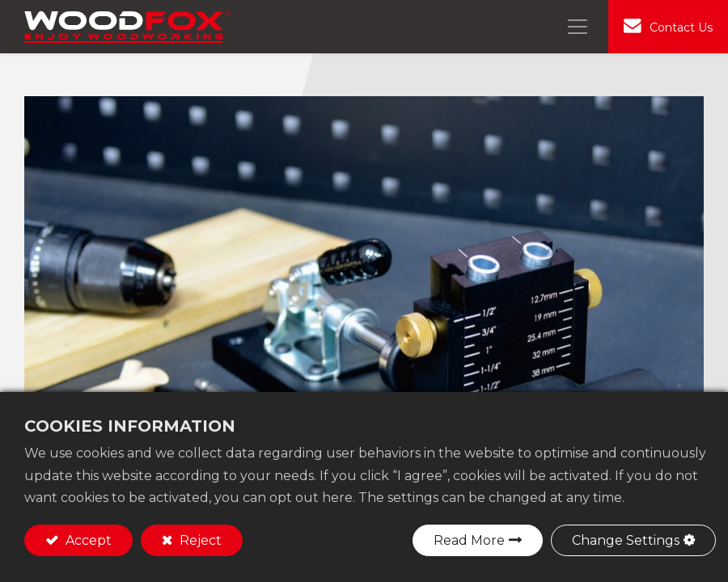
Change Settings (626, 540)
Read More (469, 540)
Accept (87, 540)
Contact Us (681, 27)
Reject (199, 540)
